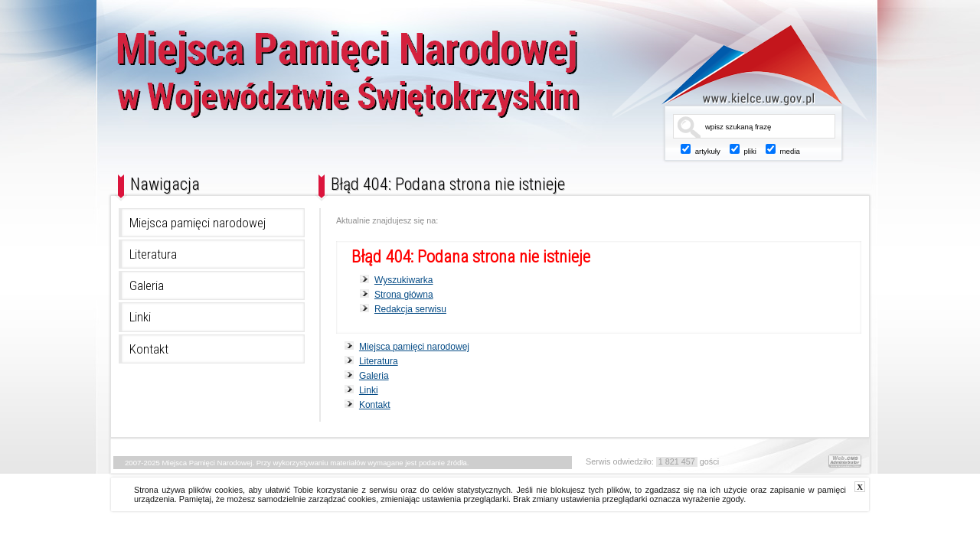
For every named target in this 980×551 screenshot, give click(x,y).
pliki (750, 151)
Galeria (147, 285)
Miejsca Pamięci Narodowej (400, 82)
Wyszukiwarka (404, 280)
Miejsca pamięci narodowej (198, 223)
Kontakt (149, 349)
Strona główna (404, 295)
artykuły (708, 151)
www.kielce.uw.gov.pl (741, 65)
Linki (140, 317)
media (790, 151)
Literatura (153, 254)
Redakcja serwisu (410, 309)
